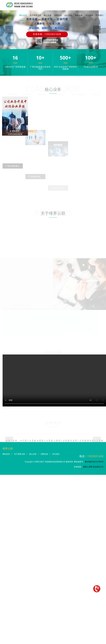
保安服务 (89, 15)
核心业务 (48, 15)
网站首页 (23, 15)
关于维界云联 (35, 15)
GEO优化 (68, 15)
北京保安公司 (98, 464)
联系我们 (100, 15)
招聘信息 (58, 15)
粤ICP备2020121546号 (94, 459)
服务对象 (79, 15)
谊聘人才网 (87, 464)
